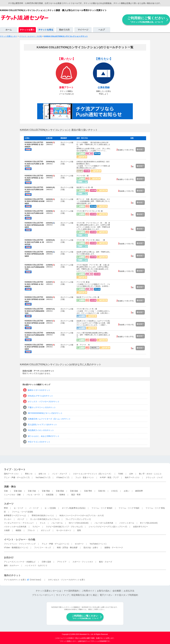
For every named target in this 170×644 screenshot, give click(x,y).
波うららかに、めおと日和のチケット (44, 436)
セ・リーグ (18, 508)
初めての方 (64, 30)
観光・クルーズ (106, 562)
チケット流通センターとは (48, 591)
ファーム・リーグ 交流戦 (22, 512)
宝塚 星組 (60, 491)
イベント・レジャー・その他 (20, 540)
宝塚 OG (102, 491)
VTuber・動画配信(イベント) (16, 547)
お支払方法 (129, 591)
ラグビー (36, 527)
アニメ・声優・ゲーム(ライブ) (17, 477)
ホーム (9, 30)
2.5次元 (114, 491)
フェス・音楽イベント (85, 477)
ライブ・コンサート (15, 469)
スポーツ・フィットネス (83, 562)
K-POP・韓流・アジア (109, 477)
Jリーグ (21, 519)
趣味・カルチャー (11, 565)
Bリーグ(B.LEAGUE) (149, 523)
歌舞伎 (62, 495)
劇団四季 (139, 491)
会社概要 (117, 591)
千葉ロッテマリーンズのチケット (42, 407)
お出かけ (9, 557)
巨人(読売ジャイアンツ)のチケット (42, 425)
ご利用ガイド (88, 591)
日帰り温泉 (46, 562)
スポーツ (9, 504)
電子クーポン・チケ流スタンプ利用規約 (119, 595)
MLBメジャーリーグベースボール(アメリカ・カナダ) (82, 515)
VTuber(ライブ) (63, 477)
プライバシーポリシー (43, 595)
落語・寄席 (76, 495)
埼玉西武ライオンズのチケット (41, 430)
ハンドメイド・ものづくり (36, 565)
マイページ (83, 30)
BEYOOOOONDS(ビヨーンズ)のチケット (45, 413)
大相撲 (7, 530)
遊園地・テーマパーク (114, 547)
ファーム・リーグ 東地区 (102, 508)
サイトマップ (62, 595)
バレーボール (57, 523)
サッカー (8, 519)
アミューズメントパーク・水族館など (20, 562)
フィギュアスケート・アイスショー (19, 523)
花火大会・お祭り (91, 547)
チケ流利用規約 (71, 591)
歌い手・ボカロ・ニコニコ (150, 474)
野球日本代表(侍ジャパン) (43, 515)
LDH (131, 474)
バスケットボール (127, 523)
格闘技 (18, 530)
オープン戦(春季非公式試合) (74, 508)
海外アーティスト (132, 477)
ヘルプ (102, 30)
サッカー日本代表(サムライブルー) (45, 519)
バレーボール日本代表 (104, 523)
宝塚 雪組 (46, 491)
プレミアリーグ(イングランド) (78, 519)
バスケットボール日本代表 (15, 527)
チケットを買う (27, 30)
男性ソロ (29, 474)
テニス (43, 523)
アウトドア (62, 562)
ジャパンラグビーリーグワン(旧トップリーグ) (108, 527)
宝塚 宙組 (74, 491)
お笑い (127, 491)
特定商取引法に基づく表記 (84, 595)
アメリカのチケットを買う (15, 580)
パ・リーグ (34, 508)
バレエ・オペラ (33, 495)
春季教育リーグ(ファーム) (15, 515)
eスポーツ (79, 544)
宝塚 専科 (88, 491)
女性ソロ (42, 474)
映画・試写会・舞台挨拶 (67, 547)
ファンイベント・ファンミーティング (20, 544)
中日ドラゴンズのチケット (39, 442)
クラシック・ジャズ (154, 477)
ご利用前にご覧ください (146, 20)
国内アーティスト (11, 474)
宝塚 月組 (32, 491)
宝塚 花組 (18, 491)
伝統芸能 (50, 495)
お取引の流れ (103, 591)
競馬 (79, 530)
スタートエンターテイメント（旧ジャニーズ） (93, 474)
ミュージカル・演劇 (12, 495)
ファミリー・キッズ (42, 547)
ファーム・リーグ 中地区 (129, 508)
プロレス (31, 530)
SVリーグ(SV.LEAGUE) (79, 523)
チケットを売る (46, 30)
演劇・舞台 (10, 487)
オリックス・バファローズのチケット (44, 402)
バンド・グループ (59, 474)
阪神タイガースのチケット (39, 390)
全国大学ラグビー (141, 527)
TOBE (121, 474)
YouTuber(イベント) (98, 544)
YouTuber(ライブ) (43, 477)
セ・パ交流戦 (50, 508)
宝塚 (6, 491)
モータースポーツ (64, 530)
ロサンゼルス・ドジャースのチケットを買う (67, 580)
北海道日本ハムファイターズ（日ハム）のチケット (49, 419)
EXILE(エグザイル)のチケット (40, 396)
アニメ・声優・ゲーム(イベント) (55, 544)
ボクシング (46, 530)
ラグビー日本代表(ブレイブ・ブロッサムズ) (64, 527)
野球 (6, 508)
